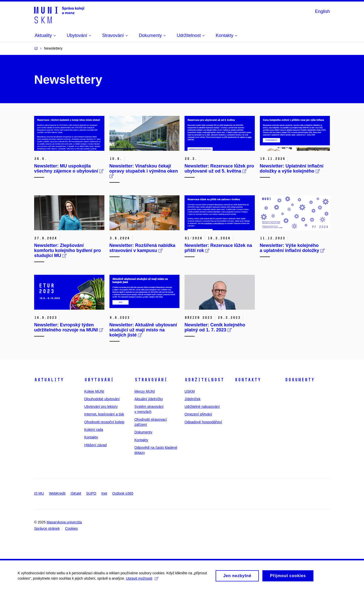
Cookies (71, 529)
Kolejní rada (94, 430)
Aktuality (49, 380)
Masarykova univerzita (64, 522)
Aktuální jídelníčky (149, 399)
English (322, 11)
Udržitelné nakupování (202, 407)
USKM (190, 391)
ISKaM (76, 493)
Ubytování (99, 380)
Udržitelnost (204, 380)
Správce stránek (47, 529)
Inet (104, 493)
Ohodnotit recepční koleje (104, 422)
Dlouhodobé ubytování (102, 399)
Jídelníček (192, 399)
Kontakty (91, 437)
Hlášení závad (95, 445)
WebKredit (57, 493)
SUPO (91, 493)
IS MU (39, 493)
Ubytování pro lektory (101, 407)
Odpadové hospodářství (203, 422)
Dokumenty (143, 432)
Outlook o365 (123, 493)
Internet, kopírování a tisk (104, 414)
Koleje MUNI (94, 391)
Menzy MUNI (145, 391)
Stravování (151, 380)
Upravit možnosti (142, 580)
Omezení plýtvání (198, 414)
